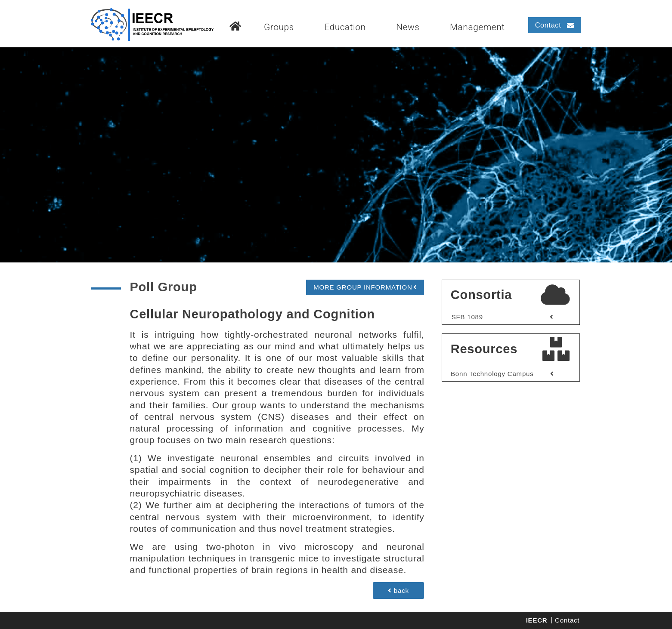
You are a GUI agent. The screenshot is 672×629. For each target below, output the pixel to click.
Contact (567, 620)
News (408, 27)
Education (345, 27)
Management (477, 27)
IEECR (537, 620)
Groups (279, 27)
